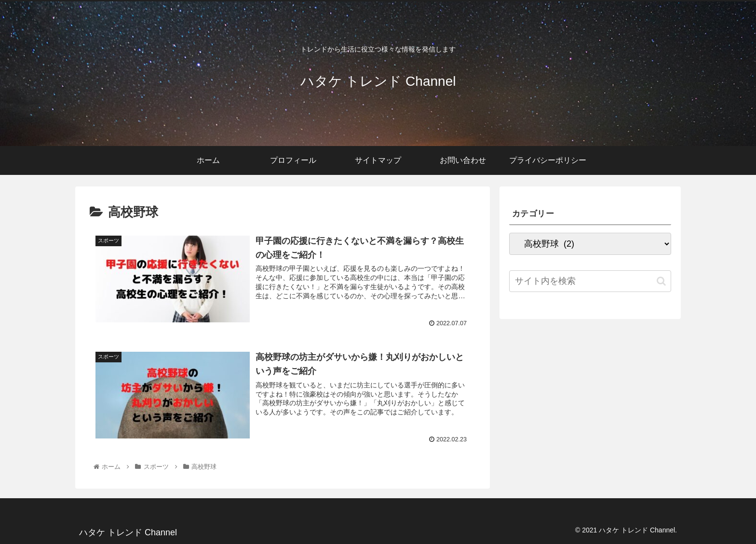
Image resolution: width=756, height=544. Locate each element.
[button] (661, 281)
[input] (590, 281)
